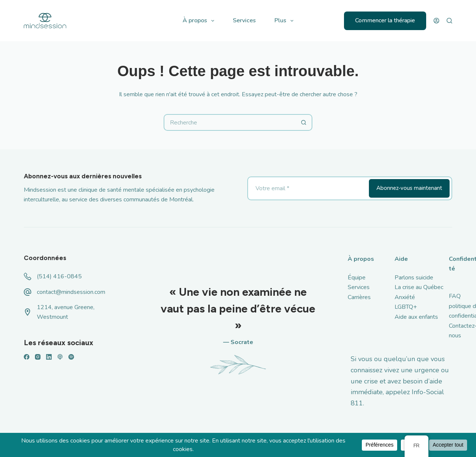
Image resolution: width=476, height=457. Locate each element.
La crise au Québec (419, 287)
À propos (200, 21)
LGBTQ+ (406, 307)
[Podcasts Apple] (60, 357)
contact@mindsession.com (71, 292)
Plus (285, 21)
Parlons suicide (414, 278)
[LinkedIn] (49, 357)
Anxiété (405, 297)
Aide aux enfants (416, 317)
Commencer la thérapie (385, 20)
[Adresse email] (308, 188)
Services (244, 20)
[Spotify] (71, 357)
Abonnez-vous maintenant (409, 188)
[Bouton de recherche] (304, 122)
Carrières (359, 297)
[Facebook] (27, 357)
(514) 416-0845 (59, 276)
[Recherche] (449, 21)
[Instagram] (38, 357)
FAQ (455, 296)
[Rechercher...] (230, 122)
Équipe (357, 278)
